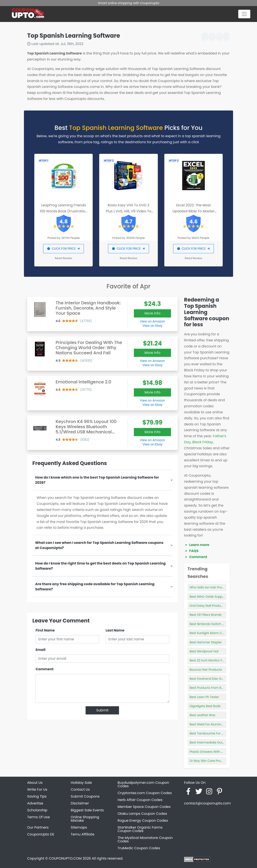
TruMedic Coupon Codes (139, 848)
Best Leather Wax (203, 715)
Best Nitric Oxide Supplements (212, 597)
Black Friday (203, 442)
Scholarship (37, 810)
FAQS (194, 551)
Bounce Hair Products (206, 670)
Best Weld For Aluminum (208, 724)
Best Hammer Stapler (206, 642)
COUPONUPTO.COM (65, 858)
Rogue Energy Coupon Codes (143, 821)
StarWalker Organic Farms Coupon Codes (140, 829)
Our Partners (38, 827)
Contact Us (80, 789)
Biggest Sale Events (87, 810)
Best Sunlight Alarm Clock (209, 633)
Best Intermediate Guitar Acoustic (215, 742)
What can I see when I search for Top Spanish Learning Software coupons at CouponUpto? (99, 545)
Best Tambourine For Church (211, 733)
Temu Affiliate (82, 834)
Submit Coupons (85, 796)
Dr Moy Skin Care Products (209, 761)
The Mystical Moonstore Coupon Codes (145, 839)
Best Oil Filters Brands (206, 615)
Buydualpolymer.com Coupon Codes (143, 784)
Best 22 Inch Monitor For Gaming (214, 660)
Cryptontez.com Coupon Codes (145, 793)
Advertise (35, 803)
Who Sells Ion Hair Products (210, 587)
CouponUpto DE (41, 834)
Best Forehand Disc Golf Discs (212, 679)
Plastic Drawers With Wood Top (213, 752)
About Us (35, 783)
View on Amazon (152, 321)
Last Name (115, 630)
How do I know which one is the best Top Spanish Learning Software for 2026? (97, 480)
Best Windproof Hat (204, 651)
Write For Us (37, 789)
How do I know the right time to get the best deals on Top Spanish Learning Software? (100, 566)
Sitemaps (79, 827)
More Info (152, 313)
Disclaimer (80, 803)
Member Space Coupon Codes (144, 807)
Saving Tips (37, 796)
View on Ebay (152, 326)
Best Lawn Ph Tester (204, 697)
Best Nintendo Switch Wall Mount (214, 624)
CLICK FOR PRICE (63, 249)
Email (41, 650)
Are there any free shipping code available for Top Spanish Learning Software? (95, 587)
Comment (45, 669)
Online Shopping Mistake (85, 819)
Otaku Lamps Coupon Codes (142, 814)
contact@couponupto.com (207, 803)
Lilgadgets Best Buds (205, 706)
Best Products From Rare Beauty (214, 688)
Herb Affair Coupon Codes (140, 800)
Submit (102, 710)
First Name (45, 630)
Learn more (199, 545)
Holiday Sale (81, 783)
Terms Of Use (38, 817)
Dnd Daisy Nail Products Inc (210, 606)
